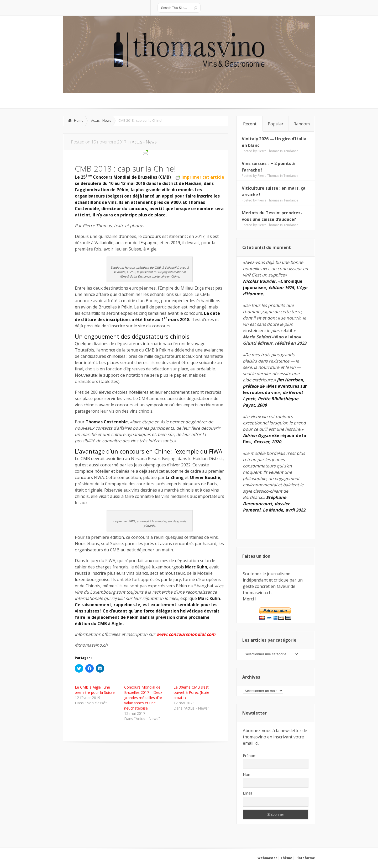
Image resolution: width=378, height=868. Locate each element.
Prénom (250, 756)
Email (247, 793)
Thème (286, 858)
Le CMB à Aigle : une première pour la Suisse (95, 690)
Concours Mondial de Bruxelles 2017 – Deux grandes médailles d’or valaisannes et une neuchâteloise (143, 698)
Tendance (291, 151)
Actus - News (101, 120)
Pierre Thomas (268, 151)
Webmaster (267, 858)
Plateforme (305, 858)
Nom (247, 774)
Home (79, 120)
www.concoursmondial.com (186, 634)
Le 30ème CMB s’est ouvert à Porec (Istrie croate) (191, 692)
